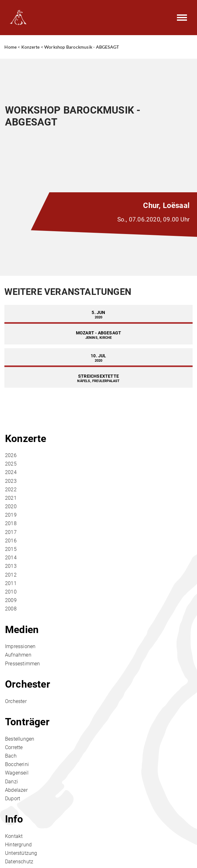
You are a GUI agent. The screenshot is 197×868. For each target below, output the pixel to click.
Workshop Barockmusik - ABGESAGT (82, 47)
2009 (11, 600)
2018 (11, 523)
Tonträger (27, 722)
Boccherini (17, 764)
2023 (11, 481)
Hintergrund (18, 845)
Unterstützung (21, 853)
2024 (11, 472)
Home (11, 47)
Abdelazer (16, 790)
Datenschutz (19, 862)
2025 (11, 464)
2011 (11, 583)
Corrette (14, 747)
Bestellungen (20, 739)
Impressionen (20, 646)
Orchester (28, 684)
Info (14, 819)
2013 (11, 566)
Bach (11, 756)
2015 (11, 549)
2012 (11, 575)
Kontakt (14, 836)
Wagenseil (17, 773)
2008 (11, 609)
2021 (11, 498)
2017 (11, 532)
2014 (11, 558)
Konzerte (31, 47)
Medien (22, 630)
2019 (11, 515)
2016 (11, 541)
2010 (11, 592)
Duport (13, 799)
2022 (11, 490)
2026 (11, 455)
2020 (11, 506)
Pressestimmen (23, 664)
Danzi (11, 782)
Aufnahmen (18, 655)
